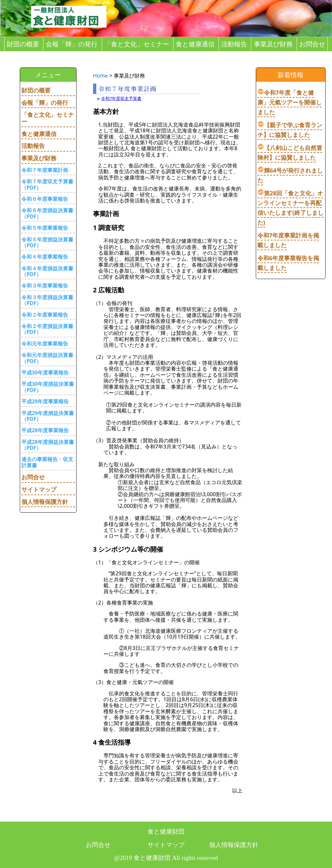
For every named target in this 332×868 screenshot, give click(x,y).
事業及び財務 (273, 44)
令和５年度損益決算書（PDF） (47, 242)
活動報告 (234, 44)
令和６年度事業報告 (45, 199)
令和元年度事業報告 (45, 344)
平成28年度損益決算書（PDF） (48, 445)
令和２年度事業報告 (45, 315)
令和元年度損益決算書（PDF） (47, 358)
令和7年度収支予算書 (121, 98)
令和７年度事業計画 (45, 170)
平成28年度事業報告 (45, 430)
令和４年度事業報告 (45, 257)
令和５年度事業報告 (45, 228)
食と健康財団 (166, 831)
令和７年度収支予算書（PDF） (47, 184)
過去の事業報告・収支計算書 (47, 462)
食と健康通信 (195, 44)
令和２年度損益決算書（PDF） (47, 329)
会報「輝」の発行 (72, 44)
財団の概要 (23, 44)
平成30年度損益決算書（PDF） (48, 387)
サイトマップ (39, 489)
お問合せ (312, 44)
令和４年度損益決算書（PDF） (47, 271)
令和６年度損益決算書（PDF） (47, 213)
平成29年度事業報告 (45, 401)
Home (101, 76)
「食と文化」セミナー (137, 44)
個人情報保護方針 (45, 502)
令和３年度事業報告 (45, 286)
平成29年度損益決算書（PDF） (48, 416)
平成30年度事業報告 (45, 373)
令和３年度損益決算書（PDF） (47, 300)
